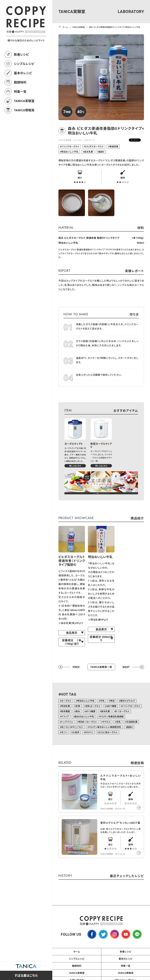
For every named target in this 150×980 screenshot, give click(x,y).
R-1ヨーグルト (122, 711)
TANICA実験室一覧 (101, 667)
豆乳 (119, 722)
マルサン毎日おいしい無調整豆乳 (105, 727)
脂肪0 (101, 152)
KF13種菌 (91, 711)
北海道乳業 (132, 722)
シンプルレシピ (24, 64)
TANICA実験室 (24, 101)
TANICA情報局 (24, 110)
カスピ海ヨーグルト (108, 732)
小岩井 (76, 732)
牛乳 (102, 701)
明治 (112, 701)
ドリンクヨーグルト (70, 146)
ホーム (77, 952)
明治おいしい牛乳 (70, 152)
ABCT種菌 (111, 706)
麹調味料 (20, 82)
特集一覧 (20, 92)
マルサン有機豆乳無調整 (112, 717)
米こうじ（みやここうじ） (72, 727)
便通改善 (114, 146)
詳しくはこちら (75, 466)
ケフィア (65, 717)
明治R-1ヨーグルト (88, 722)
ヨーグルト (78, 140)
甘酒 (78, 706)
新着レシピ (21, 54)
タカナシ (89, 732)
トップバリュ (67, 722)
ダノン (64, 732)
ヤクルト (107, 722)
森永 (78, 711)
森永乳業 (88, 152)
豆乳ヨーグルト (93, 706)
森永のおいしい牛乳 (84, 717)
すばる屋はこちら (26, 975)
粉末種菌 (66, 711)
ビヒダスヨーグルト (94, 146)
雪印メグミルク (128, 701)
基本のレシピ (23, 73)
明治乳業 (66, 706)
